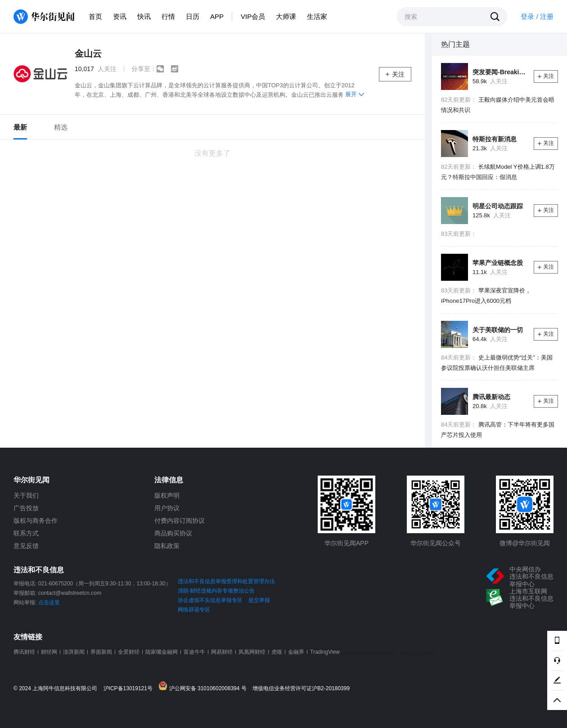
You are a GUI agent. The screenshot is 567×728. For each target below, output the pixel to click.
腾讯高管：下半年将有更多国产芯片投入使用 (498, 430)
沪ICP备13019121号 (130, 689)
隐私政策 (167, 546)
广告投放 (26, 508)
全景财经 (129, 652)
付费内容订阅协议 (180, 521)
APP (217, 16)
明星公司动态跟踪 (498, 206)
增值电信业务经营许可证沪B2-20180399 (301, 689)
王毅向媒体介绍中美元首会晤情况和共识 (498, 105)
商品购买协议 (173, 533)
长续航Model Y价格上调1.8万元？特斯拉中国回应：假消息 (498, 172)
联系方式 (26, 533)
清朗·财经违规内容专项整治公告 (216, 591)
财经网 (49, 652)
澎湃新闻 (74, 652)
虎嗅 (277, 652)
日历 (193, 16)
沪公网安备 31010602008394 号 (205, 686)
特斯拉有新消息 (495, 139)
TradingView (325, 652)
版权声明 (167, 495)
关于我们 (26, 495)
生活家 (317, 16)
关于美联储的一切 (498, 330)
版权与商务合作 (36, 521)
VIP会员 (253, 16)
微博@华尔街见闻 (525, 543)
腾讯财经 (24, 652)
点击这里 (49, 602)
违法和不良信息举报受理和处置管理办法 (226, 581)
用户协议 (167, 508)
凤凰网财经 (252, 652)
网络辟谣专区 (194, 610)
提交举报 (259, 600)
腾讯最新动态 (491, 397)
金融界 (296, 652)
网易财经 (222, 652)
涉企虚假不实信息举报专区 (210, 600)
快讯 (144, 16)
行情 (168, 16)
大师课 (286, 16)
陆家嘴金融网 (162, 652)
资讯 (120, 16)
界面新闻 (101, 652)
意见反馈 (26, 546)
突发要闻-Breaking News (500, 72)
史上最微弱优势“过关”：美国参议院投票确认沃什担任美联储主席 (497, 363)
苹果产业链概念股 (498, 263)
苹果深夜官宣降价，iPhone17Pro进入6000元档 (486, 296)
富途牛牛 (194, 652)
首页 (95, 16)
